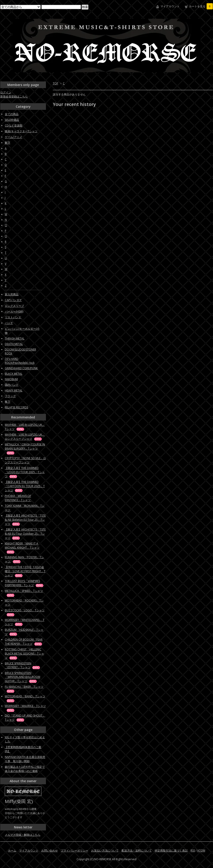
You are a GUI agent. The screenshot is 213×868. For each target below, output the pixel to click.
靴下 (8, 402)
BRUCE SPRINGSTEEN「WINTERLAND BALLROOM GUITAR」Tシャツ (23, 677)
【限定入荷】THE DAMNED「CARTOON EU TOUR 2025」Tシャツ (25, 486)
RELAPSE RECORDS (16, 407)
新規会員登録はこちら (14, 96)
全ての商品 (12, 114)
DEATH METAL (14, 344)
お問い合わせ (50, 850)
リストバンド (13, 317)
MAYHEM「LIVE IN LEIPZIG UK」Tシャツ (25, 427)
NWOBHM (11, 379)
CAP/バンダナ (13, 300)
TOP (56, 83)
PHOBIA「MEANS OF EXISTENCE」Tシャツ (22, 498)
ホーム (12, 850)
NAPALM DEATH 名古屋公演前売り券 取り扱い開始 (25, 759)
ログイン (6, 92)
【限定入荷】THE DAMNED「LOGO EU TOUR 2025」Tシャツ (25, 472)
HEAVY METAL (14, 390)
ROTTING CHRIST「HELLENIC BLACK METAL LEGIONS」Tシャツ (24, 654)
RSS (193, 850)
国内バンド (12, 385)
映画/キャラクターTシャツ (21, 131)
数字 (8, 143)
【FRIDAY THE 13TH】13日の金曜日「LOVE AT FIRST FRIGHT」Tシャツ (25, 571)
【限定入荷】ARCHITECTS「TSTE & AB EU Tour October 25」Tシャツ (25, 534)
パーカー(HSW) (14, 311)
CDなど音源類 (14, 125)
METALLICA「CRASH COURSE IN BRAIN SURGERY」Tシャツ (25, 449)
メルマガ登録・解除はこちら (23, 835)
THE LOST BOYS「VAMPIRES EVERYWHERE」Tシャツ (24, 583)
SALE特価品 (12, 120)
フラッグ (10, 396)
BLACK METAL (14, 374)
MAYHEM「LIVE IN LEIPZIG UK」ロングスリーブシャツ (25, 437)
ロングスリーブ (14, 306)
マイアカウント (170, 6)
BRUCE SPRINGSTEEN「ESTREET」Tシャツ (23, 665)
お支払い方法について (105, 850)
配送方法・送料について (137, 850)
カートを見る (201, 6)
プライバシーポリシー (75, 850)
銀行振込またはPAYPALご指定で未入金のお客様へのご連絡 (25, 769)
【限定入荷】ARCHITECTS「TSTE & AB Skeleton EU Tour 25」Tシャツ (25, 520)
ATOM (201, 850)
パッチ (9, 323)
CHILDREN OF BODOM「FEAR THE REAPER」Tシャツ (24, 642)
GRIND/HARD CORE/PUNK (21, 368)
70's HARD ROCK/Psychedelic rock (20, 361)
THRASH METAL (15, 338)
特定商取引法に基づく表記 (171, 850)
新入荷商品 (12, 294)
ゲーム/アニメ (13, 137)
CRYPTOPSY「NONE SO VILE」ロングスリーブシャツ (25, 460)
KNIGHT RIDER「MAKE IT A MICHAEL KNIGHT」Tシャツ (22, 548)
